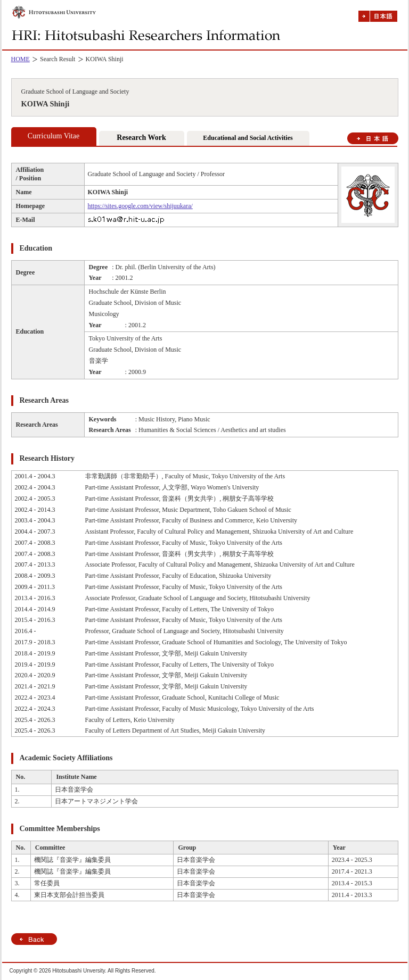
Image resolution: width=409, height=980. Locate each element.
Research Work (141, 138)
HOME (21, 59)
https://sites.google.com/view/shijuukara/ (140, 206)
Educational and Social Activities (248, 138)
